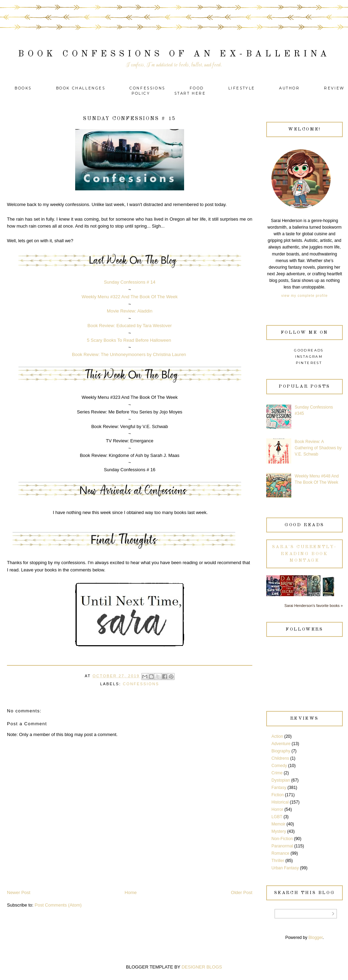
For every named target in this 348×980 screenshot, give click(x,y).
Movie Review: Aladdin (130, 311)
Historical (280, 802)
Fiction (278, 795)
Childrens (280, 758)
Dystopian (281, 780)
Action (277, 736)
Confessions (147, 88)
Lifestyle (243, 88)
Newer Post (19, 892)
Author (290, 88)
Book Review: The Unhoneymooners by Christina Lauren (129, 354)
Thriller (278, 861)
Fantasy (279, 788)
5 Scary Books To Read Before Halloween (129, 340)
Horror (277, 809)
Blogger (315, 938)
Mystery (279, 831)
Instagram (309, 357)
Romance (280, 853)
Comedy (279, 766)
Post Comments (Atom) (58, 905)
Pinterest (309, 363)
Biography (281, 751)
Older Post (242, 892)
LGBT (277, 817)
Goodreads (309, 350)
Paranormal (282, 846)
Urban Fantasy (285, 868)
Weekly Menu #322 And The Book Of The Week (130, 297)
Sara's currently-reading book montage (304, 554)
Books (23, 88)
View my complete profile (304, 296)
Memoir (278, 824)
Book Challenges (81, 88)
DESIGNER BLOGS (202, 967)
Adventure (281, 744)
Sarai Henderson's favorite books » (314, 606)
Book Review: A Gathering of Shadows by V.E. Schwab (318, 448)
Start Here (190, 93)
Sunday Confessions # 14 (129, 282)
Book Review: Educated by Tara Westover (129, 326)
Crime (277, 773)
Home (131, 892)
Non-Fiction (282, 839)
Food (197, 88)
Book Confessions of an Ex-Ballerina (174, 54)
